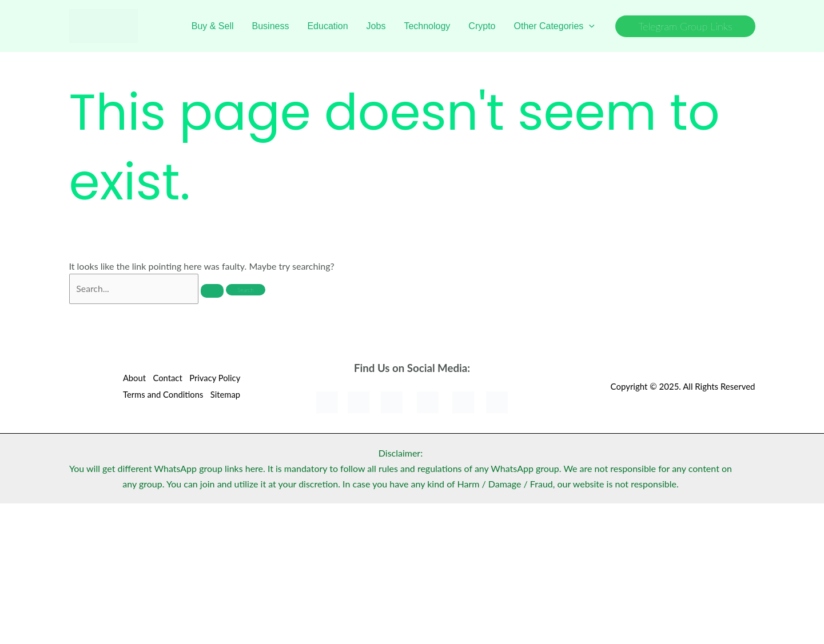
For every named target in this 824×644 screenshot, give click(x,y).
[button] (685, 26)
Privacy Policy (216, 379)
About (132, 379)
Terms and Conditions (162, 395)
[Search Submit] (213, 291)
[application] (589, 26)
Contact (166, 379)
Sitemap (226, 395)
